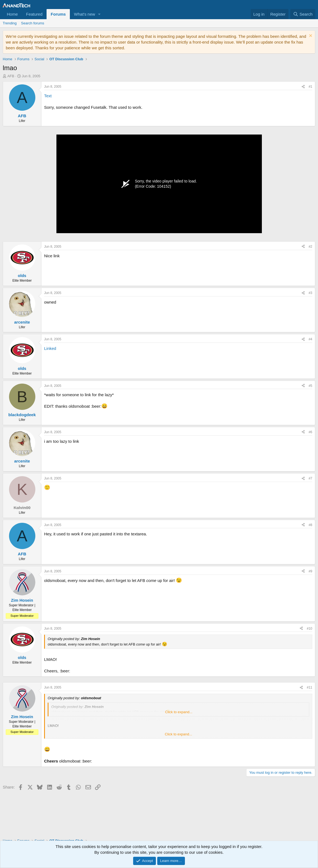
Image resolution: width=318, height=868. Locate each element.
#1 (310, 87)
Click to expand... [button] (179, 712)
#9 (310, 571)
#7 (310, 478)
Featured (34, 14)
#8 (310, 525)
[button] (99, 14)
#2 (310, 247)
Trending (10, 23)
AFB (11, 76)
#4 (310, 339)
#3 (310, 293)
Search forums (33, 23)
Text (48, 96)
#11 (310, 687)
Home (12, 14)
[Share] (303, 87)
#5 (310, 386)
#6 (310, 432)
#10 (310, 629)
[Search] (303, 14)
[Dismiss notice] (310, 36)
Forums (58, 14)
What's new (84, 14)
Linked (50, 348)
